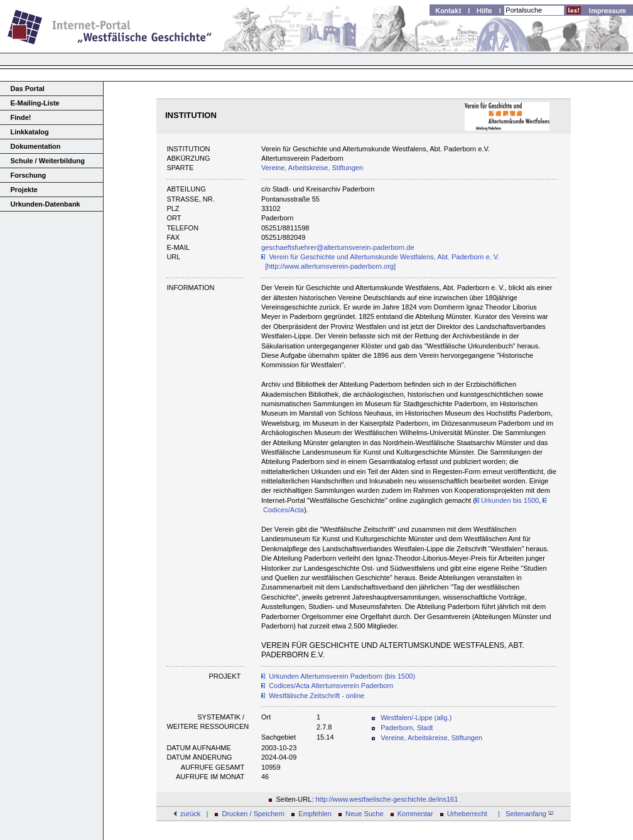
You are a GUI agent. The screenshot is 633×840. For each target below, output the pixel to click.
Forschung (29, 175)
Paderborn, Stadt (407, 728)
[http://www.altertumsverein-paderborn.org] (330, 266)
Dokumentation (36, 146)
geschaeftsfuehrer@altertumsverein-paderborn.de (338, 247)
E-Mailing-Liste (35, 103)
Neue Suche (365, 814)
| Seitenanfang (524, 814)
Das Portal (28, 89)
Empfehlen (315, 814)
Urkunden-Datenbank (46, 204)
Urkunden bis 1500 (507, 500)
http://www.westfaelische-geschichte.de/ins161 (387, 799)
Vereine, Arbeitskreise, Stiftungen (312, 168)
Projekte (24, 190)
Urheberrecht (467, 814)
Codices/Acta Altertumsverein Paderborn (331, 686)
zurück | (194, 814)
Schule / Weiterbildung (48, 161)
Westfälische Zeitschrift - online (316, 696)
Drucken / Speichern (254, 814)
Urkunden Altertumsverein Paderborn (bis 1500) (342, 676)
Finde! (21, 117)
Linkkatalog (30, 132)
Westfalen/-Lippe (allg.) (416, 718)
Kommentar (415, 814)
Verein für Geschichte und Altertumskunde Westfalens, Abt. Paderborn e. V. (384, 257)
